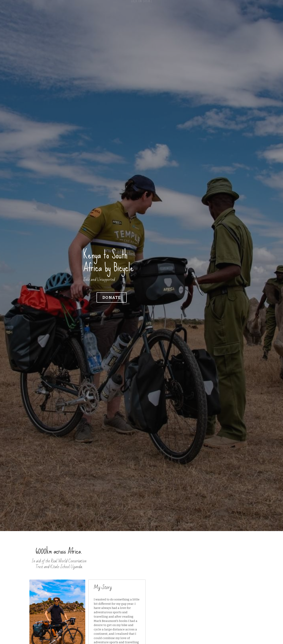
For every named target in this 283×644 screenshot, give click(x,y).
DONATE (80, 291)
